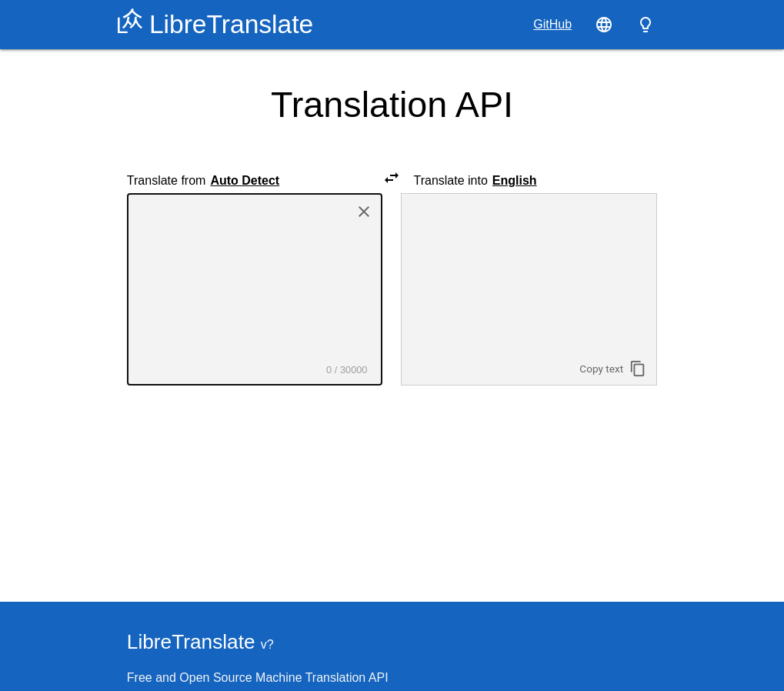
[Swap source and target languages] (392, 180)
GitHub (552, 24)
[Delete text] (364, 213)
